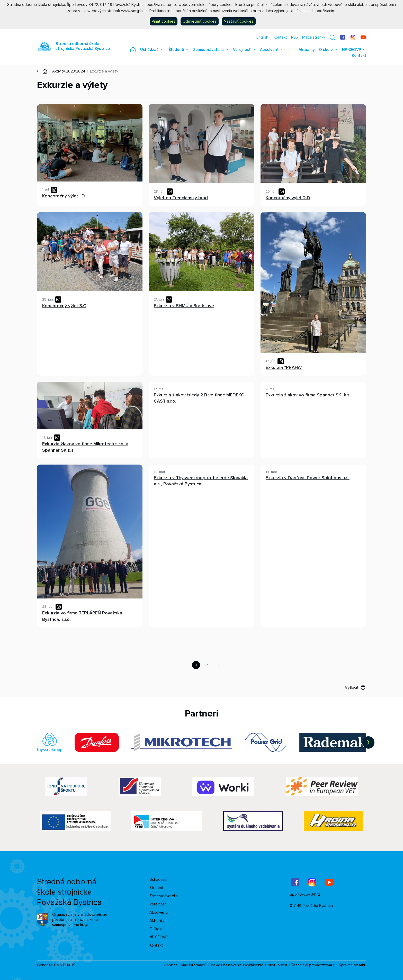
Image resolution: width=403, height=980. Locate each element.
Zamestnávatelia (208, 50)
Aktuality (307, 50)
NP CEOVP (352, 50)
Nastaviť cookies (239, 21)
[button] (332, 37)
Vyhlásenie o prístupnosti (267, 965)
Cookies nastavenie (225, 965)
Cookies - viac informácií (185, 965)
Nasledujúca (218, 665)
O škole (326, 50)
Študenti (176, 50)
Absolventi (270, 50)
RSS (295, 37)
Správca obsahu (352, 965)
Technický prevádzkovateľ (314, 965)
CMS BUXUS (65, 965)
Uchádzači (150, 50)
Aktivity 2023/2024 (69, 71)
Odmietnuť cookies (200, 21)
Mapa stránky (314, 37)
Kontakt (280, 37)
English (262, 37)
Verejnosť (242, 50)
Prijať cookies (164, 21)
